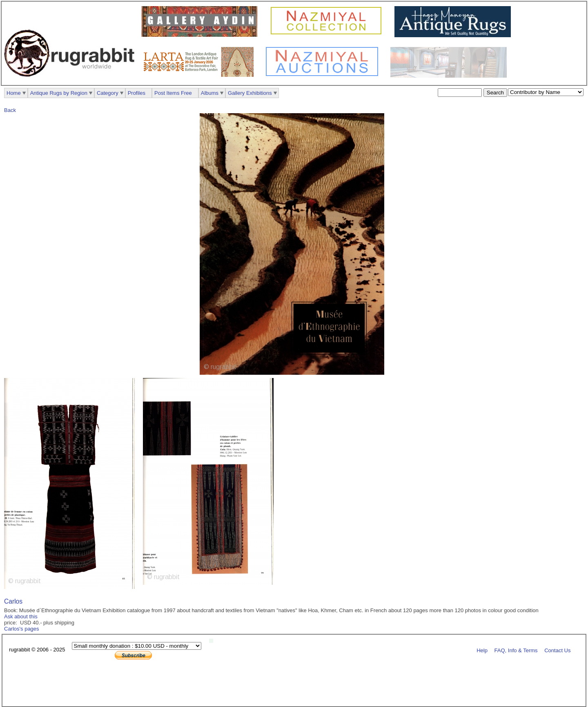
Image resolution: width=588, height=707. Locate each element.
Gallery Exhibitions (250, 93)
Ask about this (21, 616)
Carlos (13, 601)
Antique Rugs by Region (59, 93)
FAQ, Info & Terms (516, 650)
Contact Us (557, 650)
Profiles (137, 93)
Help (482, 650)
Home (14, 93)
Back (10, 110)
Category (108, 93)
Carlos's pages (22, 629)
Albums (210, 93)
